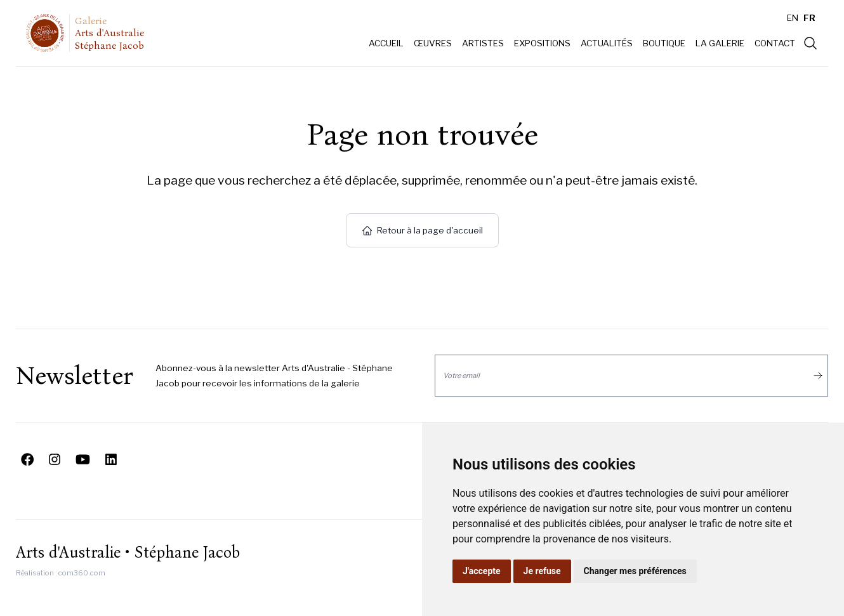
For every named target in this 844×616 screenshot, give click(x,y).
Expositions (542, 43)
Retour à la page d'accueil (422, 230)
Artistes (483, 43)
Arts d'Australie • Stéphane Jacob (128, 553)
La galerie (720, 43)
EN (793, 18)
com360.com (82, 573)
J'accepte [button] (482, 571)
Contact (775, 43)
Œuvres (433, 43)
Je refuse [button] (542, 571)
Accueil (386, 43)
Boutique (664, 43)
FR (809, 18)
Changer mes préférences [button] (635, 571)
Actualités (607, 43)
